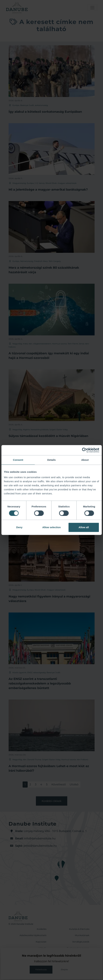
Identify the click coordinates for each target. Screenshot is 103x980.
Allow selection (51, 527)
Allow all (84, 527)
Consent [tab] (18, 460)
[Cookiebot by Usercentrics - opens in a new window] (84, 450)
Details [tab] (52, 460)
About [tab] (85, 460)
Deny (19, 527)
